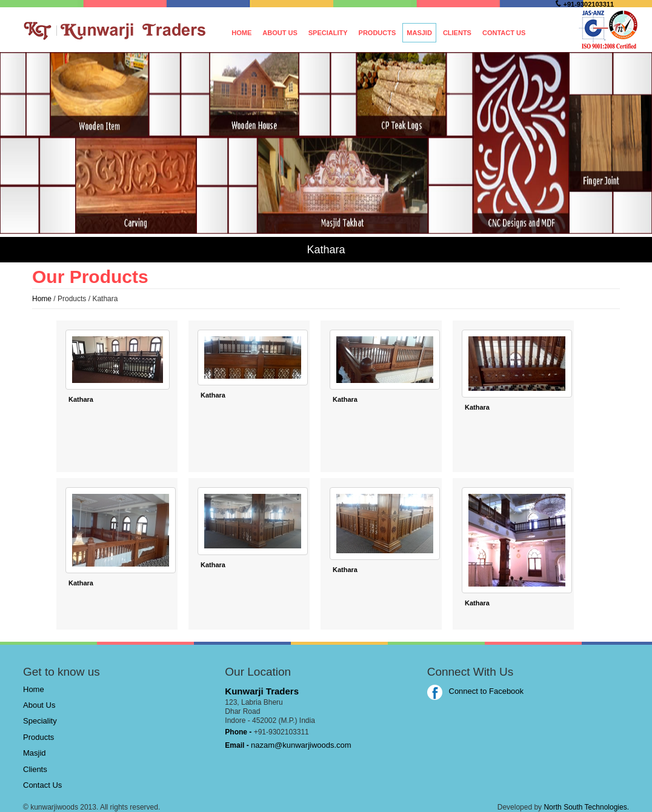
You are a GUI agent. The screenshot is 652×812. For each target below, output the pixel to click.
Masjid (419, 33)
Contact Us (504, 33)
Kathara (81, 399)
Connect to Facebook (475, 691)
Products (378, 33)
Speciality (328, 33)
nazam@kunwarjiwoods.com (301, 745)
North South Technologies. (586, 807)
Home (241, 33)
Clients (457, 33)
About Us (280, 33)
